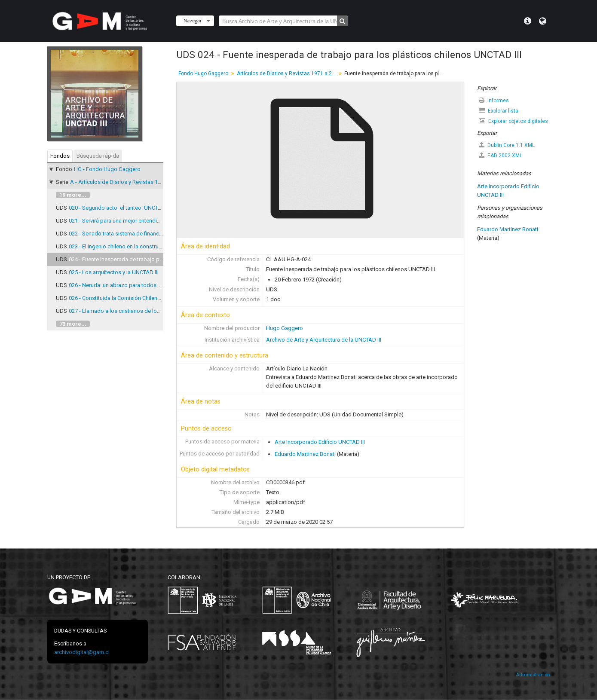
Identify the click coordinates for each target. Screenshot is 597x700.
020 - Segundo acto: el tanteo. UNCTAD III (120, 208)
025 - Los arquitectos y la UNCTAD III (114, 272)
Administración (533, 675)
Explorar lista (499, 111)
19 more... (73, 195)
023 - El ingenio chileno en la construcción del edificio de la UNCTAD (153, 246)
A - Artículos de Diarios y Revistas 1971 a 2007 (127, 182)
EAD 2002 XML (501, 155)
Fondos (60, 156)
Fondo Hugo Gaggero (203, 73)
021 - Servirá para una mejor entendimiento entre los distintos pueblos (155, 221)
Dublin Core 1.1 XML (507, 145)
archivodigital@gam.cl (82, 652)
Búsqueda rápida (98, 156)
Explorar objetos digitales (513, 121)
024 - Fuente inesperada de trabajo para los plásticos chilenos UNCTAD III (160, 259)
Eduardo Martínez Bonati (305, 454)
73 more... (73, 324)
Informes (494, 100)
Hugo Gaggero (285, 328)
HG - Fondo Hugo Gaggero (107, 169)
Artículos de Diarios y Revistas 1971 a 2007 (287, 73)
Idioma (543, 21)
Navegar (193, 20)
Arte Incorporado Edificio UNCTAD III (320, 442)
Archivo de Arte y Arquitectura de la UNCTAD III (324, 340)
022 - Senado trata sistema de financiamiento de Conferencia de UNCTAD (159, 234)
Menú (528, 21)
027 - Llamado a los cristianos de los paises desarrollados (141, 311)
